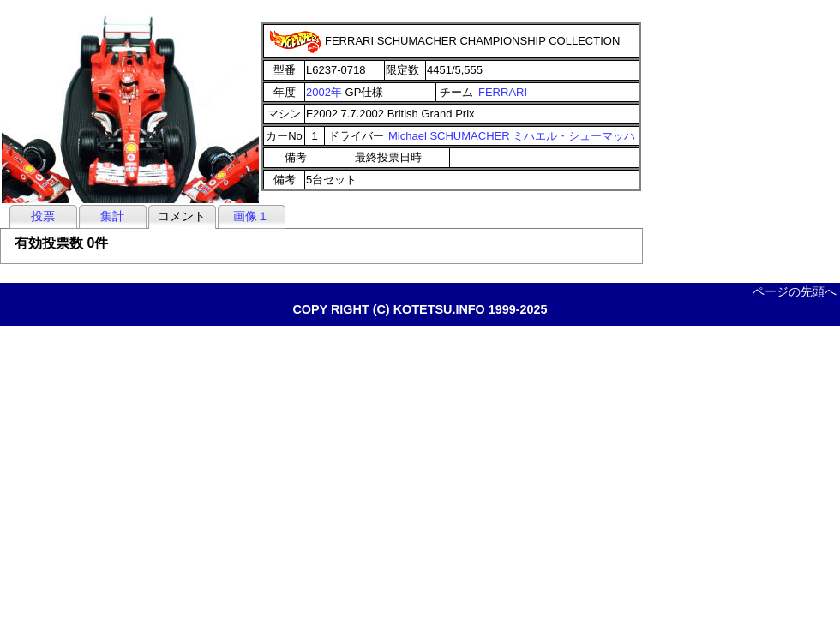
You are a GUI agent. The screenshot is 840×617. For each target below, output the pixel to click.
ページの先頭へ (795, 291)
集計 (112, 216)
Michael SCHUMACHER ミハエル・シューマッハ (512, 136)
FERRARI (503, 92)
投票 (43, 216)
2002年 (324, 92)
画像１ (251, 216)
